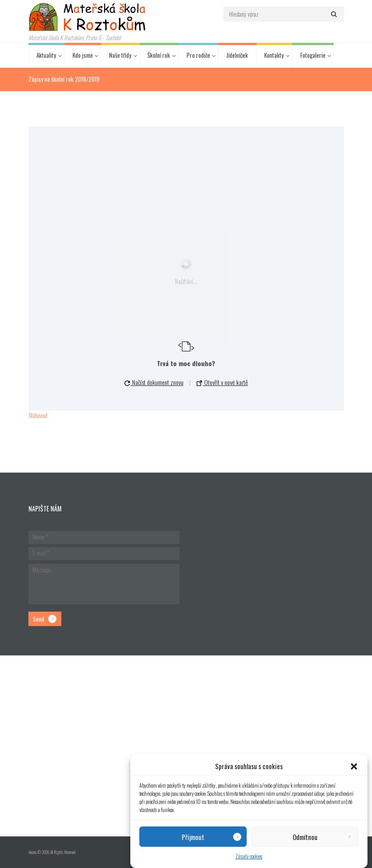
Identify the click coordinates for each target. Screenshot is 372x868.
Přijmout (193, 837)
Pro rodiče (198, 55)
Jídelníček (237, 55)
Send (39, 619)
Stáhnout (38, 415)
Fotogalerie (313, 55)
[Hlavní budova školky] (186, 746)
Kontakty (274, 55)
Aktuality (46, 55)
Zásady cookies (249, 856)
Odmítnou (305, 837)
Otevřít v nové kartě (222, 382)
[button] (354, 766)
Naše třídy (120, 55)
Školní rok (159, 55)
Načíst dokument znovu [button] (154, 382)
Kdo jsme (83, 55)
